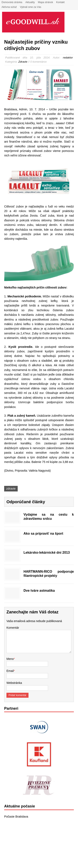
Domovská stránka (12, 2)
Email (10, 671)
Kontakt (60, 2)
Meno (10, 659)
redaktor (68, 58)
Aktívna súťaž (9, 7)
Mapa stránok (45, 2)
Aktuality (30, 2)
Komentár (13, 628)
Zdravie (23, 62)
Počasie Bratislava (16, 817)
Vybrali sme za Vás (31, 7)
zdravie (11, 489)
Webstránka (14, 683)
